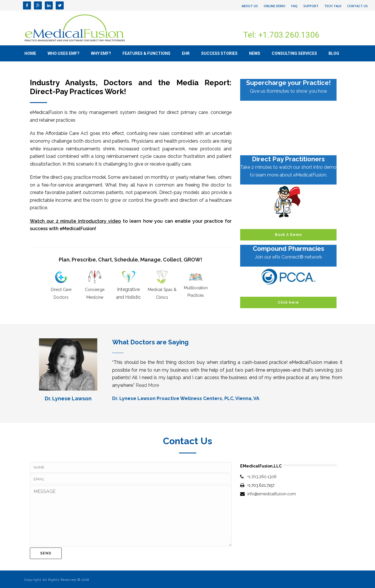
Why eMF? (101, 53)
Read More (147, 385)
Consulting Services (294, 53)
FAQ (294, 6)
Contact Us (357, 6)
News (255, 53)
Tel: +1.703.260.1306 (281, 35)
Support (311, 6)
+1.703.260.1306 (262, 477)
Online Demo (275, 6)
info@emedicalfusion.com (272, 494)
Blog (334, 53)
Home (30, 53)
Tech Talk (333, 6)
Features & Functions (146, 53)
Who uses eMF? (64, 53)
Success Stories (219, 53)
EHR (186, 53)
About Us (250, 6)
